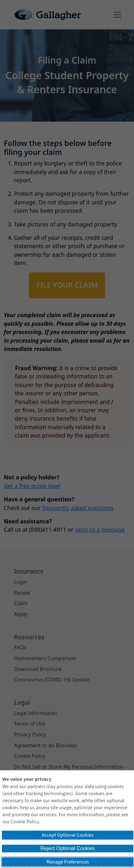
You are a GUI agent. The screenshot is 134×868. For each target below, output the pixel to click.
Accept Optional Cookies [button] (67, 835)
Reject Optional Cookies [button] (68, 848)
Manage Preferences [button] (68, 862)
